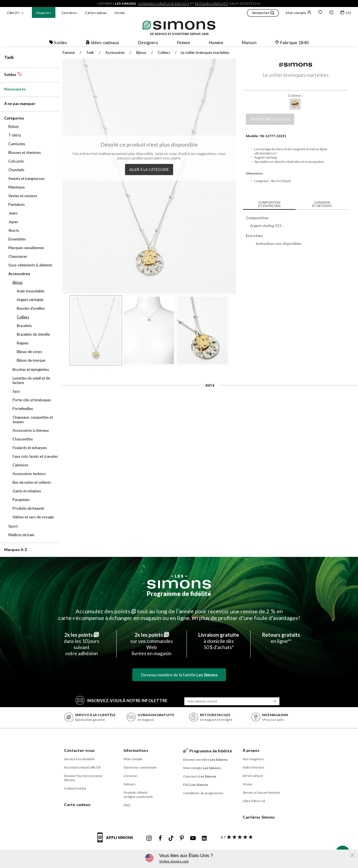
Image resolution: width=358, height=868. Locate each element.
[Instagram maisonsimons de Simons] (149, 838)
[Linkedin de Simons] (204, 838)
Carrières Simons (259, 817)
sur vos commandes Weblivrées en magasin (152, 644)
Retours (130, 784)
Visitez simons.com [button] (174, 861)
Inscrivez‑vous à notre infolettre (122, 700)
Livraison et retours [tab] (319, 204)
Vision (120, 13)
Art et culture (253, 776)
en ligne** (281, 638)
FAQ (127, 805)
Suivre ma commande (140, 767)
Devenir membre (205, 759)
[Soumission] (275, 701)
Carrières (69, 13)
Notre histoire (254, 767)
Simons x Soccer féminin (261, 792)
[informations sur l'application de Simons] (117, 841)
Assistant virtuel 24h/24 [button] (82, 767)
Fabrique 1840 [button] (292, 42)
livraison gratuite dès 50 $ (164, 3)
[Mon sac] (346, 13)
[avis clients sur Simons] (236, 837)
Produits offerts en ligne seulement (138, 795)
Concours (200, 776)
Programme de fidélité (179, 594)
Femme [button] (183, 42)
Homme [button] (216, 42)
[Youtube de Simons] (193, 838)
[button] (263, 14)
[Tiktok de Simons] (171, 838)
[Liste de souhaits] (320, 13)
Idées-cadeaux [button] (103, 42)
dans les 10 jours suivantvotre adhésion (82, 644)
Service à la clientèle (79, 759)
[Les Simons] (179, 582)
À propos (251, 750)
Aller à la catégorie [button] (148, 168)
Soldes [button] (58, 42)
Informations (136, 750)
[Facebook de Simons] (160, 838)
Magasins (44, 13)
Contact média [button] (75, 788)
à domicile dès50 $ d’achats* (219, 641)
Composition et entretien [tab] (266, 204)
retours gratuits (211, 3)
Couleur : (292, 95)
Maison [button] (249, 42)
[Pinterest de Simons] (182, 838)
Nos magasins (253, 759)
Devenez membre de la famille (179, 675)
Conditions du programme (203, 793)
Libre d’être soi (254, 801)
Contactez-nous (79, 750)
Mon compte (299, 13)
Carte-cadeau (96, 13)
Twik (9, 57)
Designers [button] (148, 42)
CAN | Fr (13, 13)
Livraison (131, 776)
